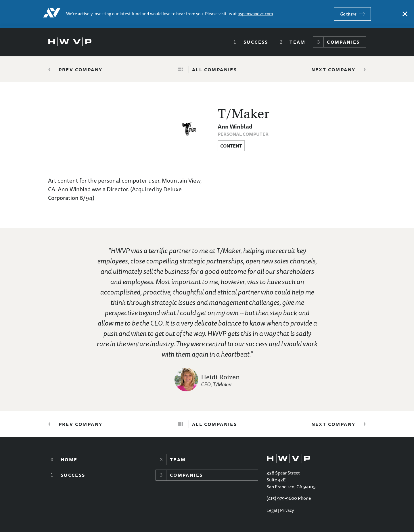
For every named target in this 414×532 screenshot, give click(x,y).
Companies (343, 42)
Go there (348, 14)
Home (69, 460)
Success (256, 42)
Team (298, 42)
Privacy (287, 510)
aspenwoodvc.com (255, 14)
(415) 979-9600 (282, 498)
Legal (272, 510)
